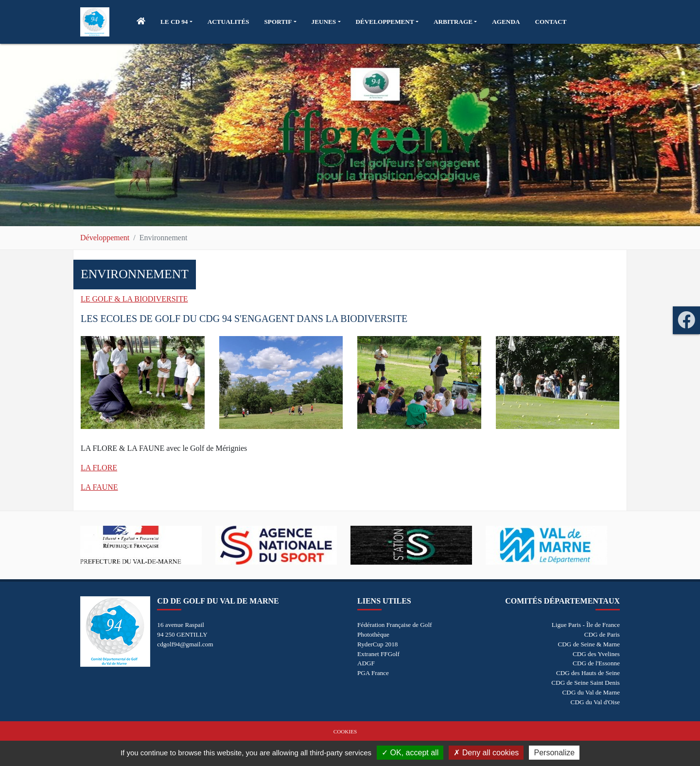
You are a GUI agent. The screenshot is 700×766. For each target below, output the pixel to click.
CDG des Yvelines (596, 654)
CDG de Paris (602, 634)
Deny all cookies (486, 753)
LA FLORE (99, 468)
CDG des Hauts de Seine (588, 673)
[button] (176, 22)
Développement (105, 238)
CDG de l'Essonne (596, 663)
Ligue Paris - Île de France (586, 625)
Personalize (554, 753)
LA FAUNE (99, 487)
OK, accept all (410, 753)
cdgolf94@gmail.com (185, 644)
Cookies (345, 731)
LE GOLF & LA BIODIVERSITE (134, 299)
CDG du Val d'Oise (595, 702)
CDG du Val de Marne (591, 692)
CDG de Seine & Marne (589, 644)
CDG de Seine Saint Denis (586, 683)
